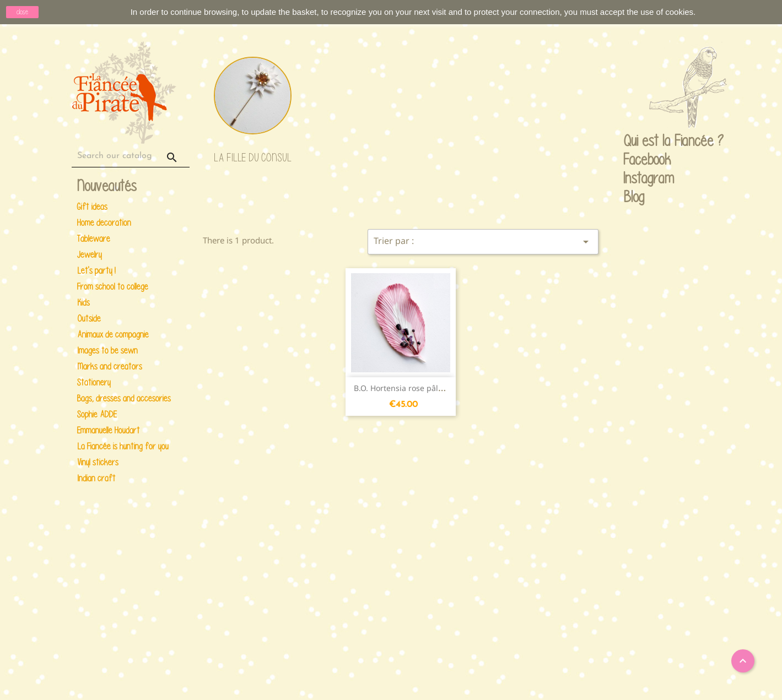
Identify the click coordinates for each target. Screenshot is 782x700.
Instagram (634, 179)
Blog (634, 197)
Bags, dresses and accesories (124, 398)
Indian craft (96, 478)
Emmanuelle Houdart (109, 430)
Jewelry (90, 255)
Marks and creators (110, 367)
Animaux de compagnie (113, 335)
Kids (83, 303)
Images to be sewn (107, 351)
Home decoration (104, 223)
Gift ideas (92, 207)
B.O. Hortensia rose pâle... (401, 388)
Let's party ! (96, 271)
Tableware (94, 239)
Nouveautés (107, 186)
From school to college (113, 287)
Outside (89, 319)
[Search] (131, 156)
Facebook (634, 160)
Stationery (94, 382)
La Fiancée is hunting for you (123, 446)
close (22, 12)
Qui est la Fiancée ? (634, 142)
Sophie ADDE (97, 414)
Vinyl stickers (98, 462)
